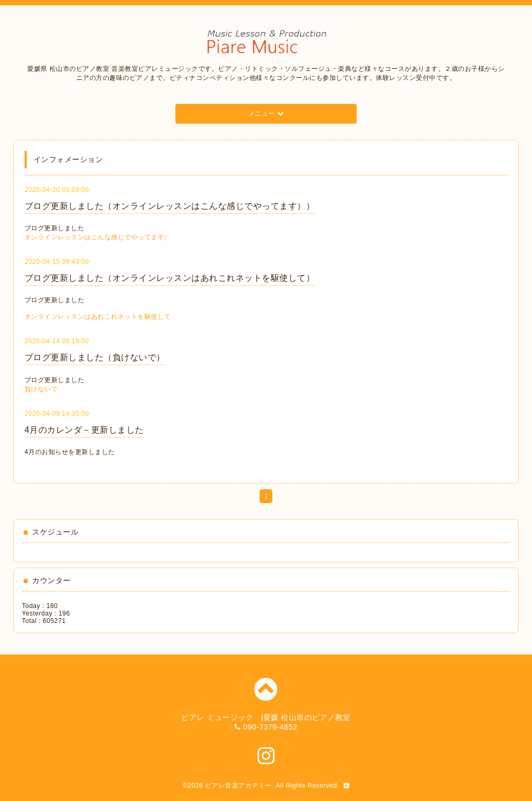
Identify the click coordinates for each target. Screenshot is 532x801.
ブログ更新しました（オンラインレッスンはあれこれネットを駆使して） (170, 278)
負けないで (41, 389)
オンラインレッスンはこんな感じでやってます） (98, 237)
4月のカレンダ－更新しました (84, 430)
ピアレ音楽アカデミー (239, 786)
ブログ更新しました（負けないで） (95, 357)
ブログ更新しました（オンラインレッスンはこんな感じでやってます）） (170, 206)
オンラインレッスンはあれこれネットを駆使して (98, 317)
